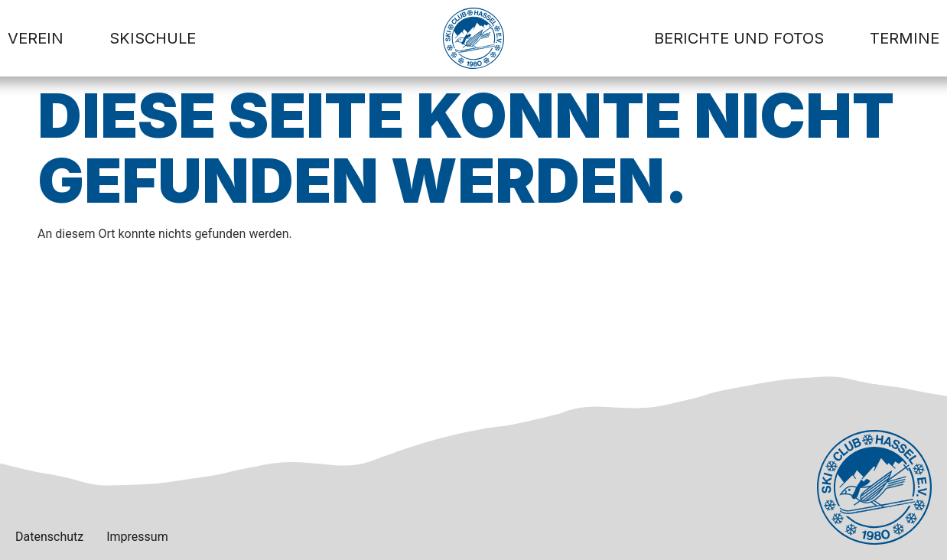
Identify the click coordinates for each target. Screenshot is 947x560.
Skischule (153, 38)
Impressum (137, 537)
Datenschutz (49, 537)
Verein (36, 38)
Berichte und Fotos (739, 38)
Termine (905, 38)
